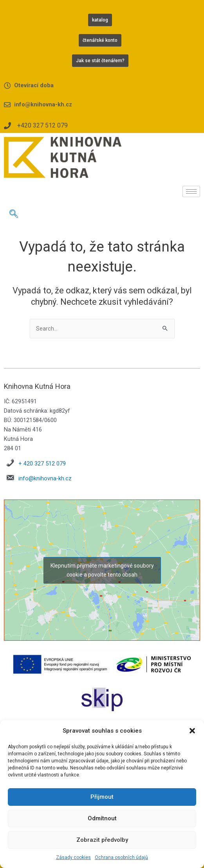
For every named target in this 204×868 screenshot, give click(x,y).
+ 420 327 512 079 (42, 464)
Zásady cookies (73, 857)
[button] (192, 731)
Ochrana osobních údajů (121, 857)
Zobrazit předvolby (102, 840)
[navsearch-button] (14, 215)
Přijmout (102, 797)
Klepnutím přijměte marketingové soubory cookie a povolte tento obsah (102, 570)
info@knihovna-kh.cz (45, 478)
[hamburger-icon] (191, 191)
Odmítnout (102, 818)
